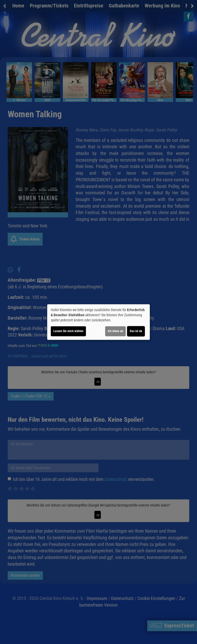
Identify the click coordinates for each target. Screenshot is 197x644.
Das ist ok (136, 331)
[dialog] (98, 322)
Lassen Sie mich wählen (68, 331)
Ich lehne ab (115, 331)
